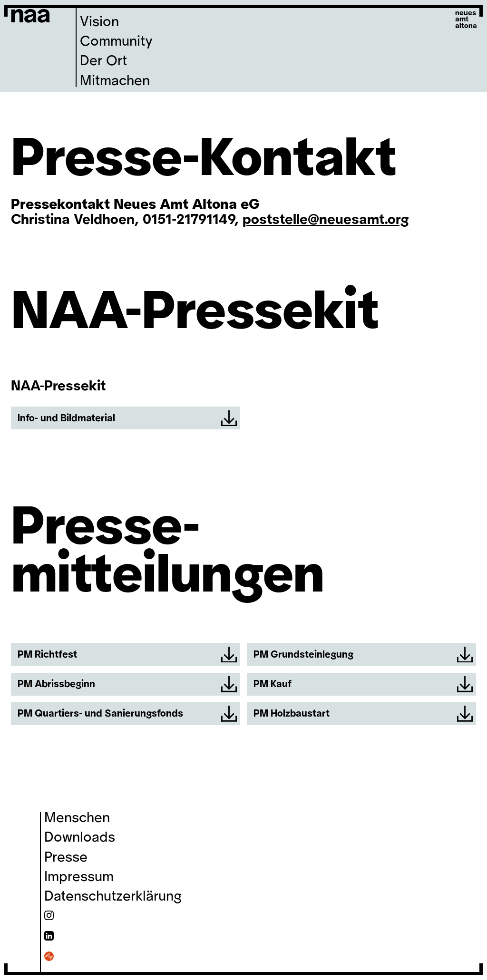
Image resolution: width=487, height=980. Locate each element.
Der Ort (103, 61)
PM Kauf (363, 684)
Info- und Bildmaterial (127, 418)
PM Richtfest (127, 655)
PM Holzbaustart (363, 714)
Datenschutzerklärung (113, 896)
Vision (99, 22)
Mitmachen (115, 81)
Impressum (79, 877)
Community (116, 41)
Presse (66, 857)
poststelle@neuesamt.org (326, 220)
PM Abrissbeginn (127, 684)
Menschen (77, 818)
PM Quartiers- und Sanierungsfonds (127, 714)
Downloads (80, 837)
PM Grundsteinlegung (363, 655)
